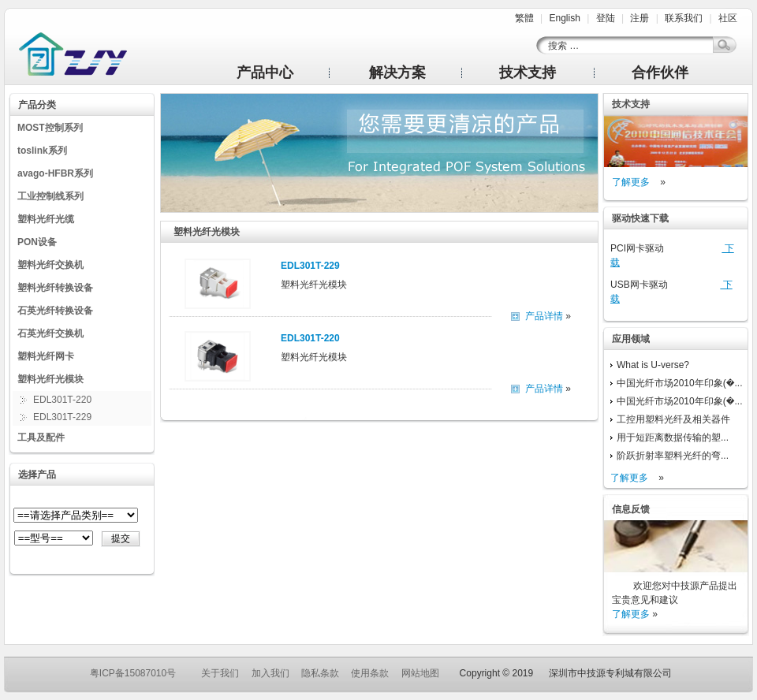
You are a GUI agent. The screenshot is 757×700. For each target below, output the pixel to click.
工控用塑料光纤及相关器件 (673, 419)
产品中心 (265, 73)
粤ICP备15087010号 (133, 673)
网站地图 (420, 673)
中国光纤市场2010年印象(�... (680, 383)
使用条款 (370, 673)
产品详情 (544, 316)
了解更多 (631, 182)
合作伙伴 (660, 73)
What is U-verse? (653, 365)
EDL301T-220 (62, 400)
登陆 (606, 18)
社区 (728, 18)
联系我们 (684, 18)
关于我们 (220, 673)
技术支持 (528, 73)
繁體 (524, 18)
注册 (640, 18)
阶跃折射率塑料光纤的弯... (673, 456)
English (564, 18)
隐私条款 (320, 673)
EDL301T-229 (62, 417)
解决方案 (397, 73)
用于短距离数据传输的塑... (673, 438)
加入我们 (270, 673)
